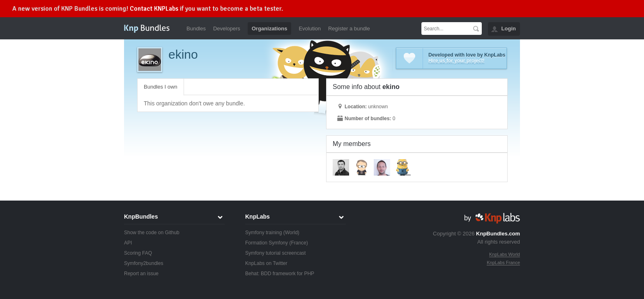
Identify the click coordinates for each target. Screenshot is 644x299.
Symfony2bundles (144, 263)
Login (509, 29)
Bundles (196, 29)
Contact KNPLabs (154, 9)
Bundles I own (161, 87)
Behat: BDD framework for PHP (280, 274)
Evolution (309, 29)
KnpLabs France (503, 262)
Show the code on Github (152, 233)
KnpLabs (258, 217)
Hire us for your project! (457, 61)
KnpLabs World (505, 254)
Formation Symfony (267, 243)
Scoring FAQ (138, 253)
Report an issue (141, 274)
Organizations (270, 29)
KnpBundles (141, 217)
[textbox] (446, 29)
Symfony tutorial (263, 253)
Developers (227, 29)
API (128, 243)
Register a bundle (349, 29)
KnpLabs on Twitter (266, 263)
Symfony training (263, 233)
